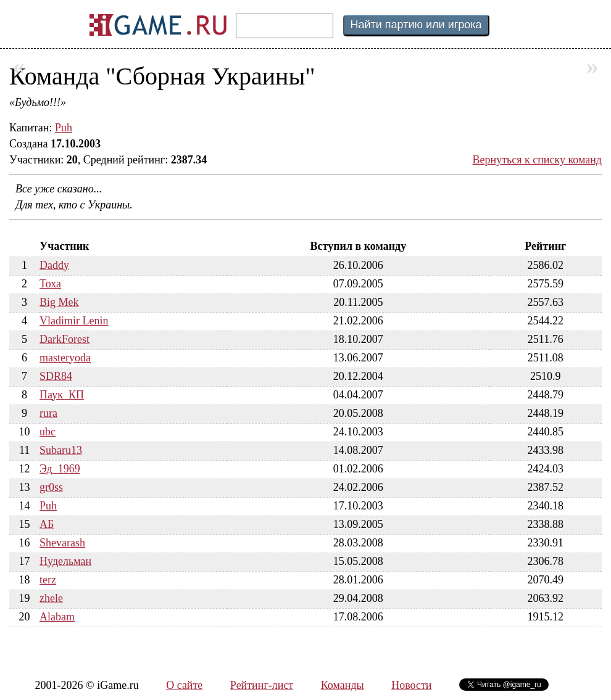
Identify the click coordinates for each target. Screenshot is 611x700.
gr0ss (51, 487)
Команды (343, 685)
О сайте (184, 685)
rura (48, 413)
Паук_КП (62, 395)
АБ (47, 524)
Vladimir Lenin (74, 321)
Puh (64, 128)
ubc (48, 432)
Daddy (54, 265)
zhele (51, 598)
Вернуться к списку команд (538, 160)
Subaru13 (61, 450)
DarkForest (64, 339)
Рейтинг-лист (262, 685)
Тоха (50, 284)
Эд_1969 (60, 469)
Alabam (57, 617)
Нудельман (65, 561)
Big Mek (59, 302)
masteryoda (65, 358)
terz (48, 580)
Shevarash (62, 543)
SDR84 (56, 376)
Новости (411, 685)
